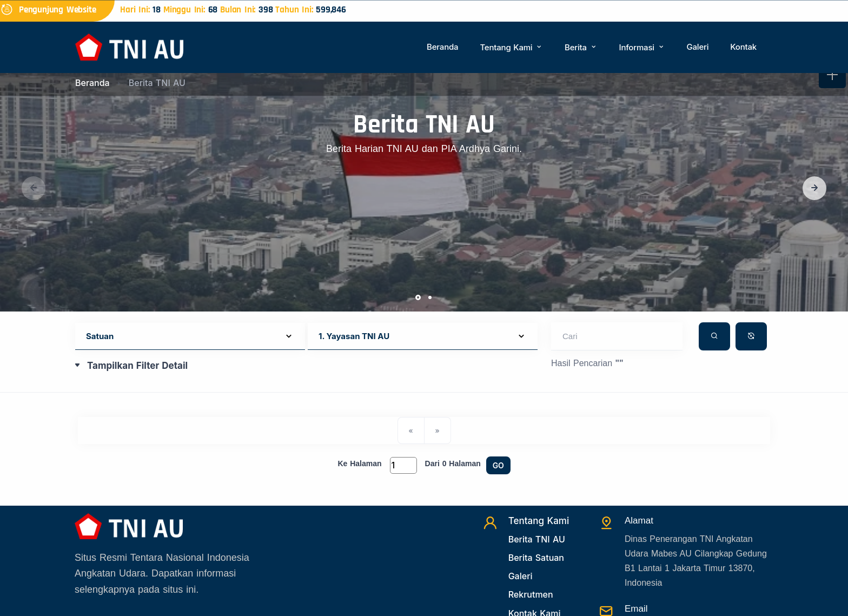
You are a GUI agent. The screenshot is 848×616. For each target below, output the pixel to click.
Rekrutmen (531, 594)
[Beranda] (129, 46)
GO (498, 465)
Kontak (743, 47)
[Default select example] (190, 337)
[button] (814, 188)
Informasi (642, 47)
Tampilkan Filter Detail (137, 366)
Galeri (697, 47)
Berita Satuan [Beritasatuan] (536, 558)
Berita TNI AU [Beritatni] (537, 539)
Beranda (442, 47)
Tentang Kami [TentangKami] (539, 521)
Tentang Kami (511, 47)
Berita (581, 47)
